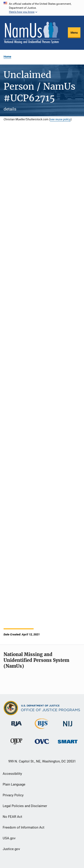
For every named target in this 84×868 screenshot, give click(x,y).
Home (7, 57)
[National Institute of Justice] (68, 727)
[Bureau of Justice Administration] (16, 727)
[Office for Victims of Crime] (42, 745)
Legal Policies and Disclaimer (25, 806)
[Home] (32, 33)
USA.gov (9, 838)
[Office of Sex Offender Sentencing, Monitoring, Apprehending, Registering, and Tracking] (68, 744)
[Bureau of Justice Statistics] (42, 730)
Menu (74, 33)
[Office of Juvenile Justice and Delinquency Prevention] (16, 745)
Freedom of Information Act (24, 827)
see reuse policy (60, 119)
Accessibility (12, 774)
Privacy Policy (13, 795)
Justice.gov (11, 849)
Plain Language (14, 784)
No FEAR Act (12, 817)
